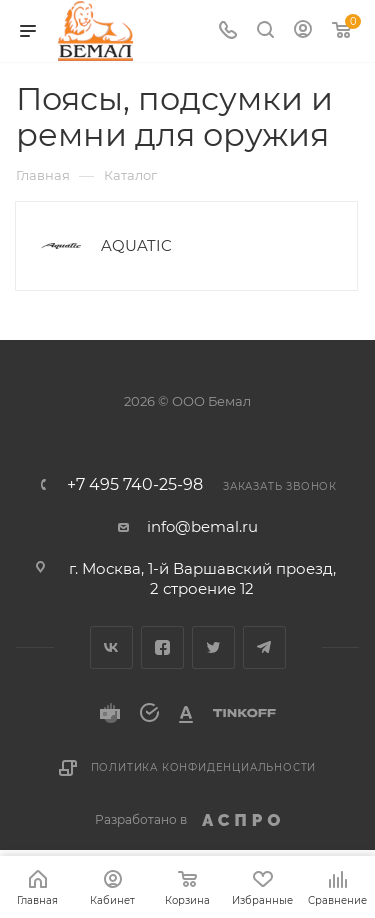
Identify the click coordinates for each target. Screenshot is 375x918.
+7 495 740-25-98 (135, 485)
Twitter (213, 647)
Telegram (264, 647)
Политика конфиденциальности (204, 767)
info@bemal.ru (202, 526)
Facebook (162, 647)
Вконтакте (111, 647)
